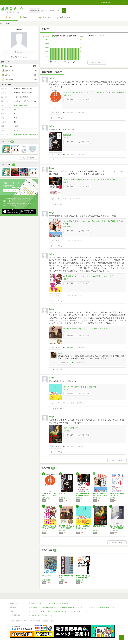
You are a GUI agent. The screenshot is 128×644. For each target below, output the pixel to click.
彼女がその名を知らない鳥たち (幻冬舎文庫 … (117, 528)
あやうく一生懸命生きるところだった (80, 387)
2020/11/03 (81, 154)
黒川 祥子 (67, 331)
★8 (64, 154)
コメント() (70, 113)
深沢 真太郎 (80, 580)
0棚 (15, 109)
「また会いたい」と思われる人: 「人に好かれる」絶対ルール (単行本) (94, 92)
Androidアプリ (36, 615)
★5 (64, 113)
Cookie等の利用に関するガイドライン (73, 607)
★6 (64, 403)
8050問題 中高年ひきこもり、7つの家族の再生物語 (85, 328)
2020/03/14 (81, 447)
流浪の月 (67, 135)
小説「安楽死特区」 (72, 428)
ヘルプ (33, 611)
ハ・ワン (66, 389)
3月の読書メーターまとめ (19, 57)
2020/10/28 (77, 199)
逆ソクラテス (47, 576)
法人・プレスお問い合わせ (57, 611)
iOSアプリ (48, 615)
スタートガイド (53, 603)
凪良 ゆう (67, 138)
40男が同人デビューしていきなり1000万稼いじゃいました (89, 276)
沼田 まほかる (114, 530)
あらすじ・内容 (84, 99)
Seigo (52, 78)
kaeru (60, 353)
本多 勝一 (62, 580)
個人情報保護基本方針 (49, 607)
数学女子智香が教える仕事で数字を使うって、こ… (83, 578)
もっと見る (97, 63)
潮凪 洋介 (67, 182)
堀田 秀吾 (113, 498)
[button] (64, 11)
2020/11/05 (81, 113)
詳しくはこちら (11, 191)
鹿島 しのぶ (67, 95)
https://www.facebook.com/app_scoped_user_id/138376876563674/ (37, 135)
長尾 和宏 (67, 431)
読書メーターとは (37, 603)
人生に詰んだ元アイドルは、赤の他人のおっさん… (100, 496)
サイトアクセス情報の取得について (103, 607)
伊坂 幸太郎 (46, 580)
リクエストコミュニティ (79, 611)
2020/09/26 (77, 241)
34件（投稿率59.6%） (21, 105)
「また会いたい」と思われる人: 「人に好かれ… (49, 496)
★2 (73, 363)
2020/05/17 (77, 295)
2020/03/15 (81, 403)
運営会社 (34, 607)
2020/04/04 (81, 348)
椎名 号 (66, 279)
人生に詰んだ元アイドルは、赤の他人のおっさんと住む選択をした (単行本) (94, 223)
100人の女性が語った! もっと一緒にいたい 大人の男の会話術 (90, 179)
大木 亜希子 (67, 227)
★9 (64, 447)
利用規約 (65, 603)
